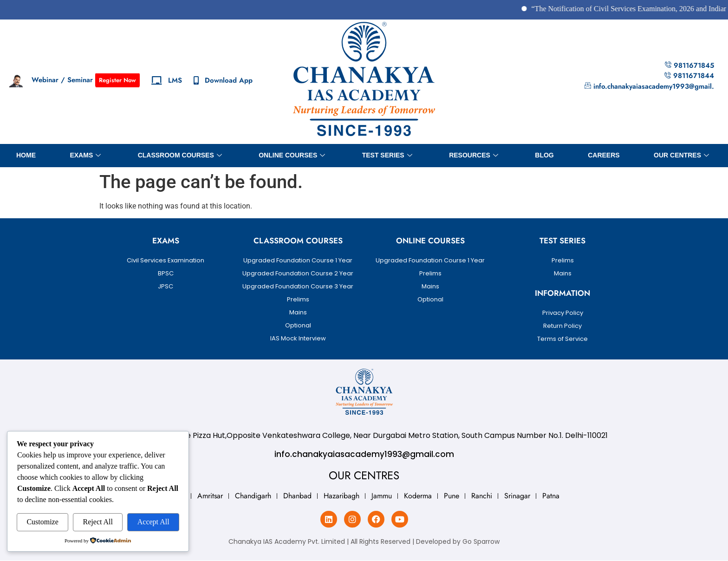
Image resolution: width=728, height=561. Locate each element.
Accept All (153, 522)
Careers (604, 155)
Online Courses (292, 155)
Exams (85, 155)
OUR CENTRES (681, 155)
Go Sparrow (481, 541)
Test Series (387, 155)
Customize (42, 522)
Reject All (98, 522)
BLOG (544, 155)
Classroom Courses (180, 155)
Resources (474, 155)
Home (26, 155)
